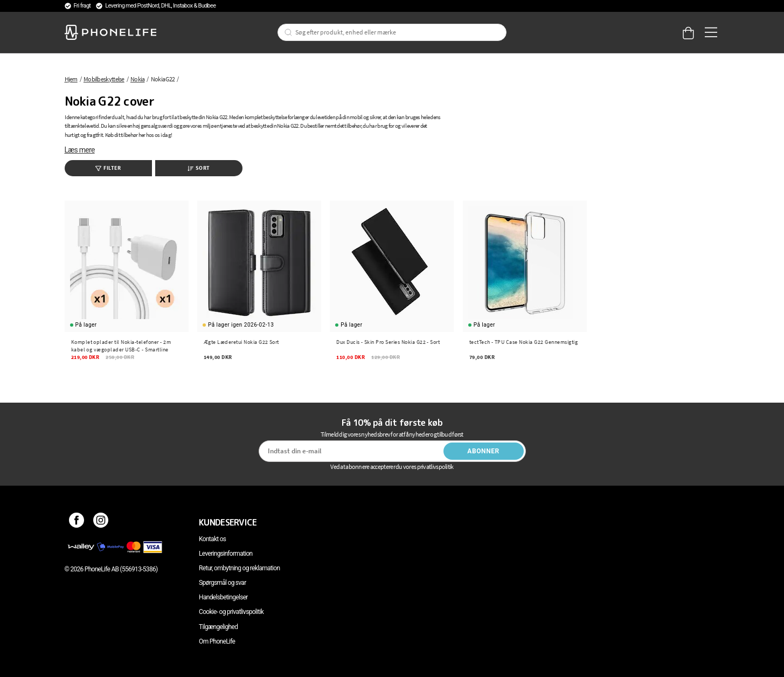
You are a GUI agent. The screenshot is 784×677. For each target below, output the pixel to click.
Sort (199, 168)
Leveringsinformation (226, 554)
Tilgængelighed (218, 627)
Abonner (483, 451)
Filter (108, 168)
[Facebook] (77, 522)
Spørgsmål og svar (222, 583)
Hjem (71, 79)
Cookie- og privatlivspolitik (231, 612)
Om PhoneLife (217, 641)
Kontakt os (212, 539)
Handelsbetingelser (223, 597)
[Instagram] (101, 522)
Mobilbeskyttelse (104, 79)
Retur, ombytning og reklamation (239, 568)
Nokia (138, 79)
